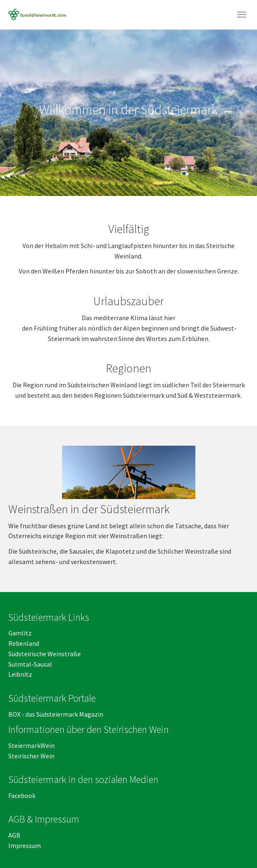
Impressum (25, 845)
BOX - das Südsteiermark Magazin (56, 714)
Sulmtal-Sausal (30, 664)
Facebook (22, 795)
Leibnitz (20, 674)
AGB (15, 835)
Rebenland (24, 643)
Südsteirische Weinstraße (45, 654)
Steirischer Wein (31, 756)
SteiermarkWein (31, 745)
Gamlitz (20, 633)
